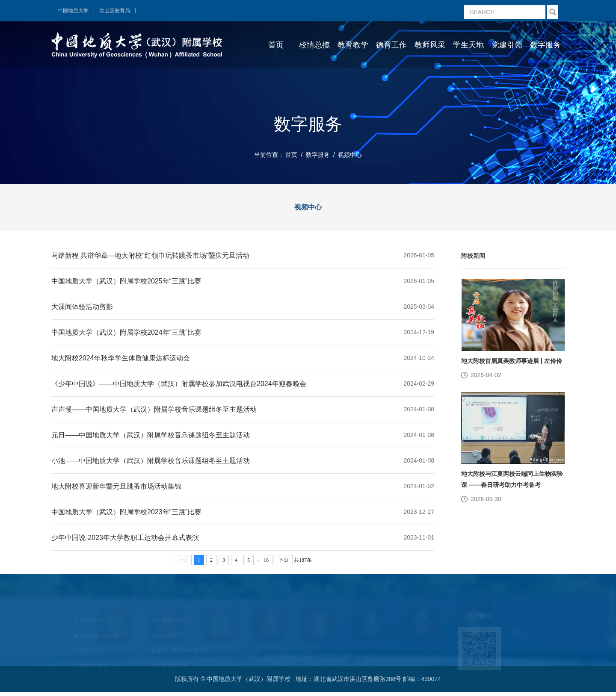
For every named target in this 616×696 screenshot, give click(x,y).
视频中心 (350, 155)
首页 (276, 45)
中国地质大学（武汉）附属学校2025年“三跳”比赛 (126, 281)
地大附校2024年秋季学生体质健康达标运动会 (121, 358)
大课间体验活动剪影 (82, 307)
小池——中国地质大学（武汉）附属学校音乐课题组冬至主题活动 (151, 461)
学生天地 (468, 45)
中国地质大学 (73, 11)
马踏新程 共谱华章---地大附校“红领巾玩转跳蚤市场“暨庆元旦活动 (150, 255)
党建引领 (507, 45)
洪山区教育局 (115, 11)
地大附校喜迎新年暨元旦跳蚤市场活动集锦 (116, 486)
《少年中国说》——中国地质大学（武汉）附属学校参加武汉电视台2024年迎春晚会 (179, 384)
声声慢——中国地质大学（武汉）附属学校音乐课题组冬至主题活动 (154, 409)
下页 (284, 560)
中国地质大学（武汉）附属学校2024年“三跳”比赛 (126, 332)
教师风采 (430, 45)
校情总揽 (314, 45)
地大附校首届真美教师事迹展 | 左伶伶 (512, 361)
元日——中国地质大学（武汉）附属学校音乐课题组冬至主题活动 (151, 435)
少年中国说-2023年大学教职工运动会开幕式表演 (125, 538)
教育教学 (353, 45)
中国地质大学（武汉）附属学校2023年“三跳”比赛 (126, 512)
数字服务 (545, 45)
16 (266, 560)
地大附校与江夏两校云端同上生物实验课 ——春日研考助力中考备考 (512, 479)
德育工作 (391, 45)
